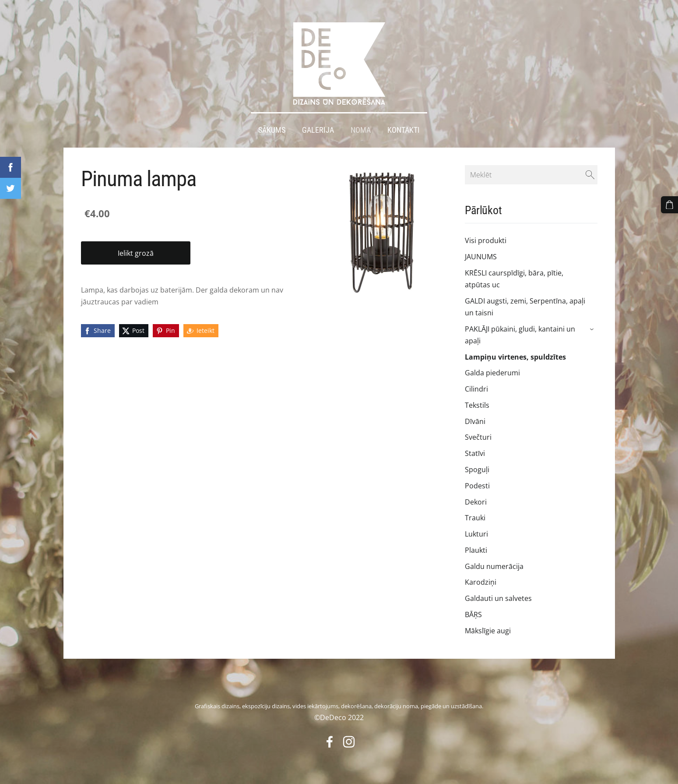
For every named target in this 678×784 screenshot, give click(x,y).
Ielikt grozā (136, 249)
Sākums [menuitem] (272, 126)
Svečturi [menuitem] (478, 434)
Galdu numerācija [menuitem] (494, 562)
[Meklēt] (531, 171)
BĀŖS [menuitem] (473, 611)
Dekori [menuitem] (476, 498)
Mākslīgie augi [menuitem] (488, 627)
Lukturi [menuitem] (476, 530)
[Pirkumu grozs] (670, 205)
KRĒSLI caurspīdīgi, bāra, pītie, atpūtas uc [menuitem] (514, 275)
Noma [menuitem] (361, 126)
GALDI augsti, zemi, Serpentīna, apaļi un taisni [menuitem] (525, 303)
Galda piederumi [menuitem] (492, 369)
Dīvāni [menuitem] (475, 417)
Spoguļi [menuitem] (477, 466)
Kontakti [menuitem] (404, 126)
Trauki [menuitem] (475, 514)
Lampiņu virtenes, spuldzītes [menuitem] (515, 353)
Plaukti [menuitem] (476, 546)
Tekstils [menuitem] (477, 401)
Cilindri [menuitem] (476, 385)
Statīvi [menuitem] (475, 449)
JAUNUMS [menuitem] (481, 253)
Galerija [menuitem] (318, 126)
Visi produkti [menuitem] (486, 237)
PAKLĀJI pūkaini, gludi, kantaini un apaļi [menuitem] (520, 331)
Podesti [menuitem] (477, 482)
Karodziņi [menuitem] (481, 579)
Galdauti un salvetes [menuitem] (498, 594)
